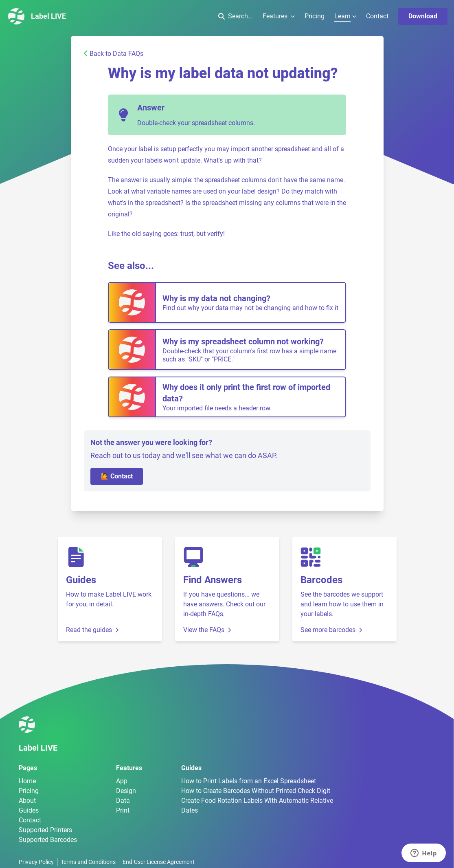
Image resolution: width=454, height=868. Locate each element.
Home (27, 781)
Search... (236, 16)
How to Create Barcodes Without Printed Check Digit (256, 791)
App (122, 781)
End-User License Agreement (159, 862)
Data (123, 801)
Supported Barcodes (48, 840)
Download (423, 16)
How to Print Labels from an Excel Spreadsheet (249, 781)
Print (123, 810)
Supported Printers (45, 830)
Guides (29, 810)
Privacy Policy (36, 862)
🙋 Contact (117, 476)
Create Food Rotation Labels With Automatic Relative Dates (257, 805)
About (27, 801)
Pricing (315, 16)
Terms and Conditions (88, 862)
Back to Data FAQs (114, 54)
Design (126, 791)
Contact (377, 16)
